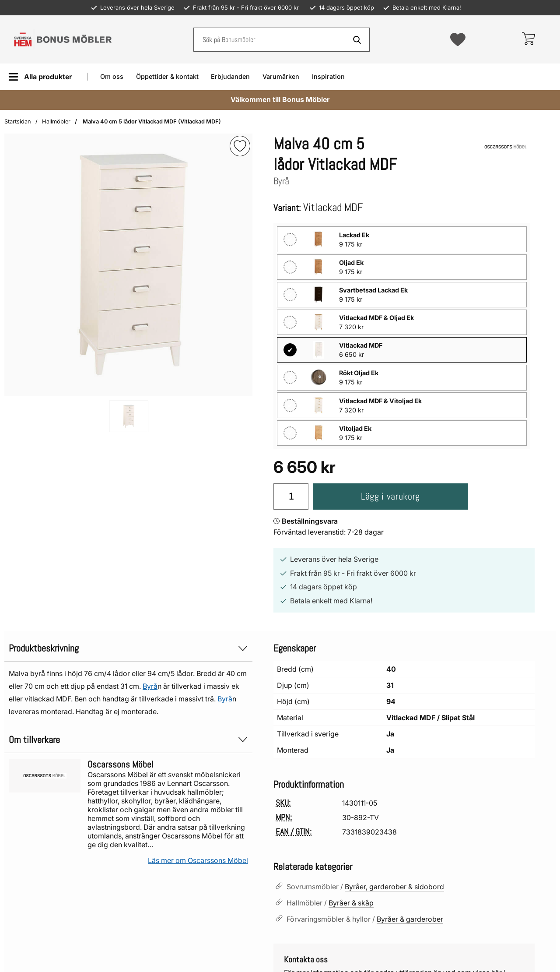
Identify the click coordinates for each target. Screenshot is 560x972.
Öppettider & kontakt (167, 76)
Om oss (112, 76)
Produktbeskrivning (128, 648)
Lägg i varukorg (390, 496)
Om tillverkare (128, 740)
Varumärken (281, 76)
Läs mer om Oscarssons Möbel (198, 860)
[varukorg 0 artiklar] (528, 39)
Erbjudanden (230, 76)
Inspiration (328, 76)
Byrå (150, 686)
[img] (240, 146)
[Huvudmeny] (40, 77)
